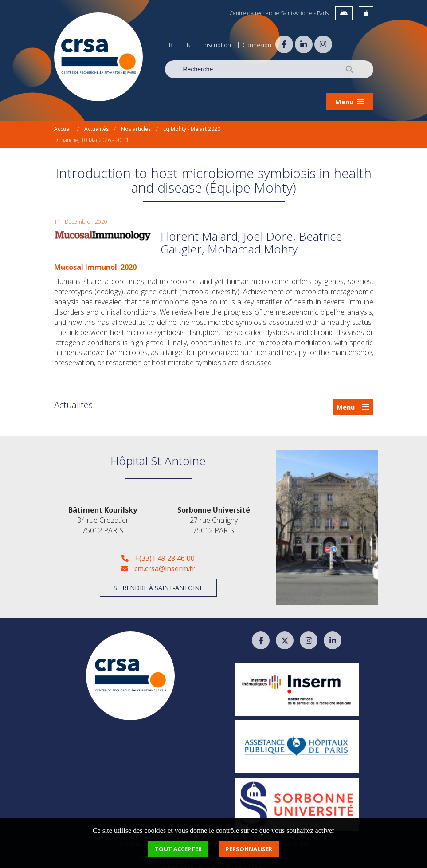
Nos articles (136, 122)
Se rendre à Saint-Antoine (158, 581)
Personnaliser (249, 849)
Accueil (63, 122)
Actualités (96, 122)
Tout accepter (178, 849)
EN (187, 45)
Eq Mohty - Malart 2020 (192, 122)
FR (169, 45)
